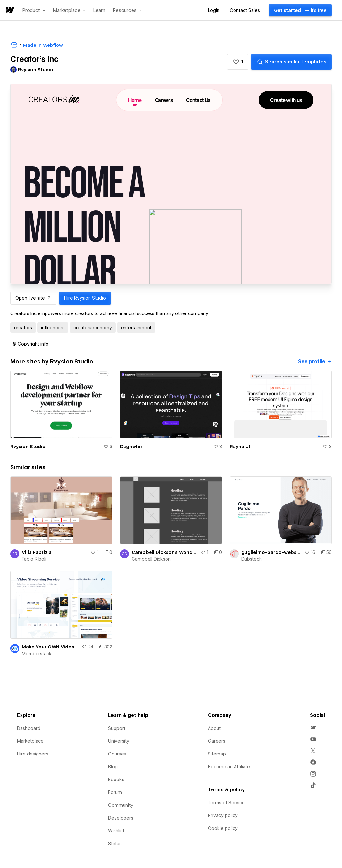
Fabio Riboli (34, 559)
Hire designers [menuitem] (33, 754)
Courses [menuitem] (117, 754)
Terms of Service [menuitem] (226, 803)
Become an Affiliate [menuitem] (229, 767)
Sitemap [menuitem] (217, 754)
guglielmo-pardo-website (272, 552)
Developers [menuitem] (121, 818)
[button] (34, 10)
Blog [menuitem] (113, 767)
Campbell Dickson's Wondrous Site (165, 552)
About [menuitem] (214, 728)
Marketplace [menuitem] (30, 741)
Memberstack (37, 654)
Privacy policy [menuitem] (223, 815)
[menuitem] (313, 728)
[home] (10, 10)
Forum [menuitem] (115, 792)
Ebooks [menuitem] (116, 780)
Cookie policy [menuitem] (223, 828)
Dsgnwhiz (131, 447)
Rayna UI (240, 447)
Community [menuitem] (121, 805)
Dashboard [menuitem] (29, 728)
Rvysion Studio (28, 447)
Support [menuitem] (117, 728)
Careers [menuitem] (217, 741)
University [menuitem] (119, 741)
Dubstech (252, 559)
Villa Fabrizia (37, 552)
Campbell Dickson (151, 559)
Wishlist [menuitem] (116, 831)
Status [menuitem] (115, 844)
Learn (99, 10)
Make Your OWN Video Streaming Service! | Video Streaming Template (51, 647)
